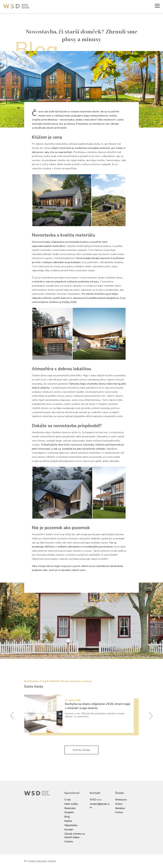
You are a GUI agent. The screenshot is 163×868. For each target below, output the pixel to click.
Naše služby (71, 804)
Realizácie (70, 808)
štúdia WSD (69, 302)
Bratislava (121, 800)
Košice (119, 804)
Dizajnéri (69, 812)
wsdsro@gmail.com (100, 806)
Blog (67, 817)
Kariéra (68, 821)
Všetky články (82, 750)
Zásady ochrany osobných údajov (75, 835)
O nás (67, 800)
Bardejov (120, 808)
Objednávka (71, 825)
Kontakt (69, 830)
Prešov (119, 812)
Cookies (69, 842)
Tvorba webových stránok (42, 861)
